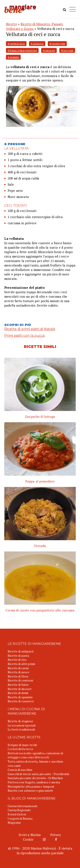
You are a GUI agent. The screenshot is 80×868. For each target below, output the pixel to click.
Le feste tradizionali (21, 729)
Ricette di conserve (21, 701)
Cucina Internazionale (23, 806)
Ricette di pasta (18, 656)
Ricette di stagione (20, 721)
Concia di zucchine (20, 770)
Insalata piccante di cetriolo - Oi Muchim (35, 778)
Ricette (12, 24)
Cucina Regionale (19, 810)
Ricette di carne (18, 668)
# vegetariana (16, 44)
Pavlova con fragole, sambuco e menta (34, 782)
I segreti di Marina (20, 818)
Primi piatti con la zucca (24, 336)
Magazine (14, 822)
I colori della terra (20, 749)
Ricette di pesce (18, 672)
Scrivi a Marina (30, 835)
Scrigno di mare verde (22, 745)
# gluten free (57, 44)
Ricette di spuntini (20, 697)
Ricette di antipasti (21, 651)
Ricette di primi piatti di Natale (30, 329)
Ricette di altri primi (21, 664)
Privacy (56, 835)
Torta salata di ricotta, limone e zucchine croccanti (35, 764)
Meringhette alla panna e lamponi (31, 786)
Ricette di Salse (18, 685)
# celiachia (37, 44)
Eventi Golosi (17, 814)
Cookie (28, 839)
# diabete (13, 57)
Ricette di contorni (20, 680)
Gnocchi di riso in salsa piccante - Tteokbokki (38, 774)
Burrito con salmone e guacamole (30, 790)
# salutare (49, 50)
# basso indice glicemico (22, 50)
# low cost (67, 50)
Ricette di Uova (18, 676)
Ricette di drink (18, 693)
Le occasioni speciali (22, 725)
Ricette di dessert (20, 689)
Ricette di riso (17, 660)
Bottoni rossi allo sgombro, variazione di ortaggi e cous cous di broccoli (35, 755)
